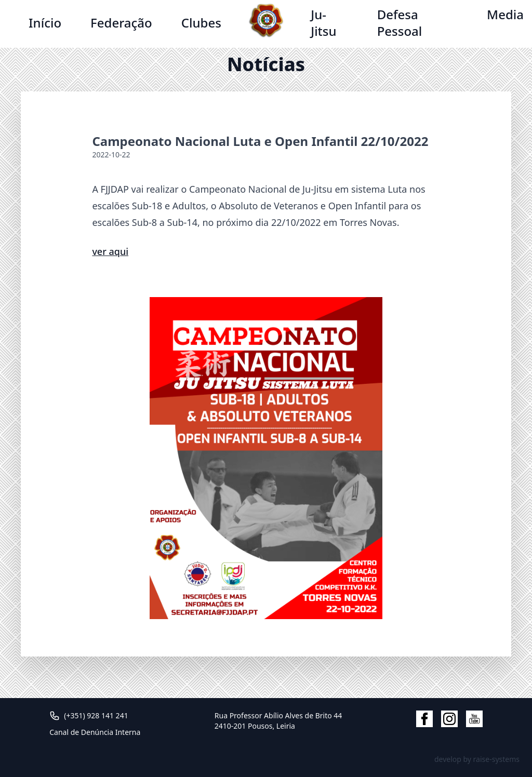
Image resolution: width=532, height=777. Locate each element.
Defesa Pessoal (400, 23)
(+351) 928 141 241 (96, 715)
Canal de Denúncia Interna (95, 732)
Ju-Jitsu (323, 23)
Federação (121, 23)
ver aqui (110, 251)
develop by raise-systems (477, 759)
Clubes (201, 23)
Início (45, 23)
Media (505, 14)
